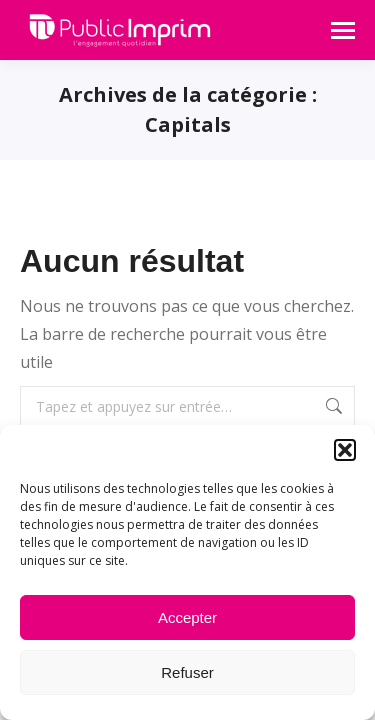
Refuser (187, 672)
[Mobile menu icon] (343, 30)
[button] (345, 450)
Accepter (187, 617)
